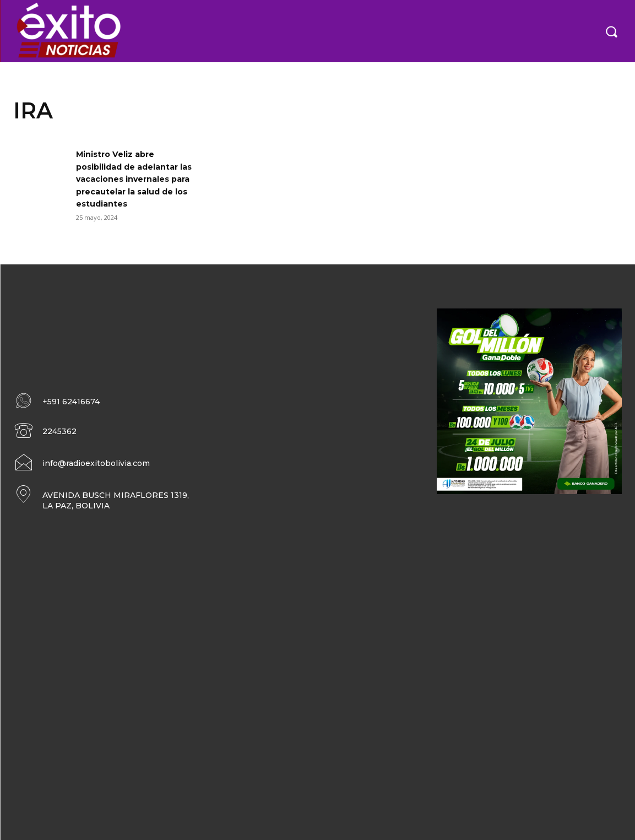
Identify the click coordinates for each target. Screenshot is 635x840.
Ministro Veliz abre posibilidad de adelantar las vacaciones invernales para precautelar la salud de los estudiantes (137, 179)
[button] (611, 31)
